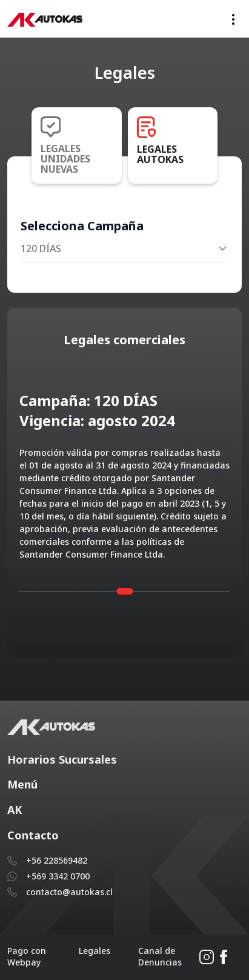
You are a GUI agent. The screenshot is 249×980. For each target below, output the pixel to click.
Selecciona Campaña (82, 226)
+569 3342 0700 (58, 876)
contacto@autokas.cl (69, 892)
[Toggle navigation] (233, 19)
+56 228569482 (57, 860)
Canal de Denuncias (160, 956)
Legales (95, 951)
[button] (125, 760)
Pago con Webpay (27, 956)
